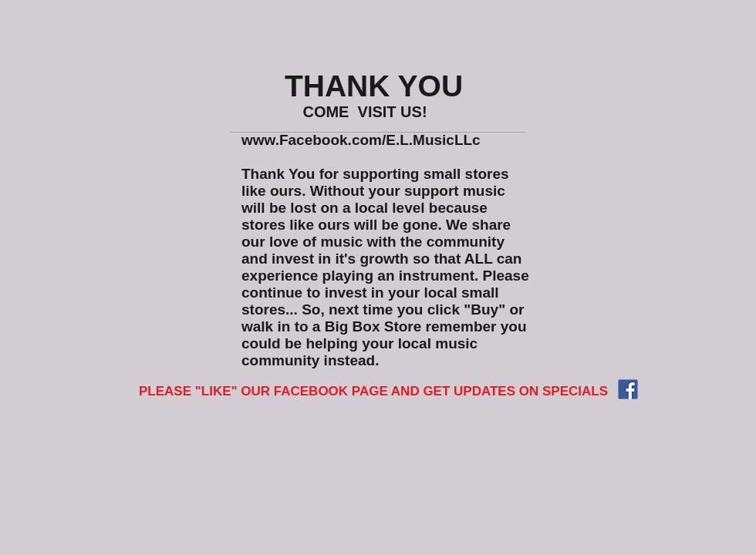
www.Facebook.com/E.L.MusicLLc (361, 140)
